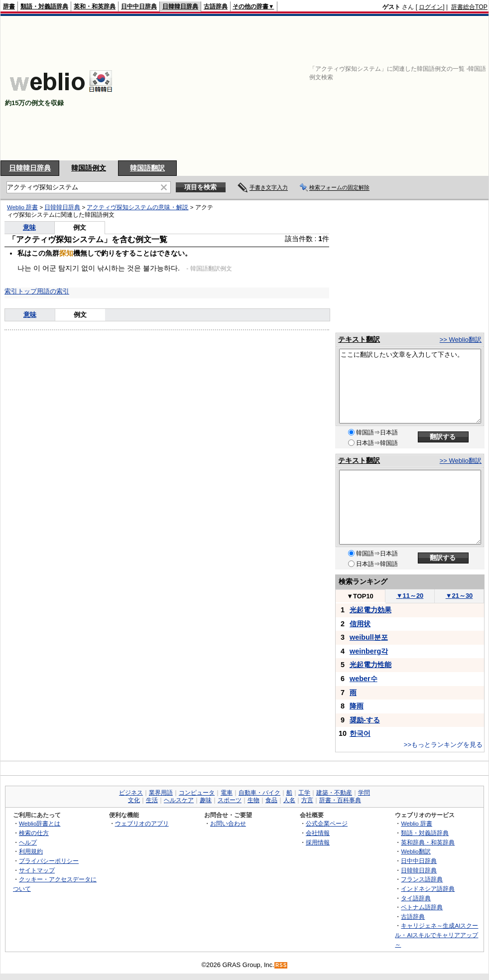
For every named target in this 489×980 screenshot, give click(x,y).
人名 (289, 800)
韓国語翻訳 (147, 168)
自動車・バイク (259, 793)
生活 (152, 800)
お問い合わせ (228, 823)
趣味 (206, 800)
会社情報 (318, 833)
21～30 (459, 596)
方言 (307, 800)
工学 (304, 793)
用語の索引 (53, 291)
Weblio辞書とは (40, 823)
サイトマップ (37, 870)
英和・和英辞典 (95, 6)
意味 (29, 227)
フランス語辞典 (422, 879)
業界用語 (161, 793)
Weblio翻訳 (416, 851)
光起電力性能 (370, 665)
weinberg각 (369, 651)
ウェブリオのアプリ (142, 823)
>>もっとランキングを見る (443, 745)
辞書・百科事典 (340, 800)
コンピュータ (197, 793)
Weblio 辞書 (22, 207)
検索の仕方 (34, 833)
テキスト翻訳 (359, 339)
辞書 (9, 6)
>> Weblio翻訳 (461, 340)
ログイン (431, 7)
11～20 (410, 596)
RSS (281, 965)
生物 (253, 800)
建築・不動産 (334, 793)
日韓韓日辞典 (180, 6)
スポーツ (230, 800)
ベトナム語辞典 (422, 907)
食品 (271, 800)
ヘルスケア (179, 800)
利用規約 (31, 851)
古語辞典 (216, 6)
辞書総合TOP (469, 7)
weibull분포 (369, 637)
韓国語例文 (89, 168)
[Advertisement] (359, 88)
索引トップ (21, 291)
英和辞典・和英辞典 (428, 842)
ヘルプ (28, 842)
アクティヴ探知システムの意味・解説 (137, 207)
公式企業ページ (327, 823)
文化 (134, 800)
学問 (364, 793)
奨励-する (365, 720)
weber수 (364, 679)
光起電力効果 (370, 610)
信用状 (360, 624)
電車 (227, 793)
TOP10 (360, 596)
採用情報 (318, 842)
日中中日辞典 (139, 6)
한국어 (360, 733)
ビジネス (131, 793)
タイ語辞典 (416, 898)
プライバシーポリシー (49, 861)
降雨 (357, 706)
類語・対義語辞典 (44, 6)
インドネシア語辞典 (428, 889)
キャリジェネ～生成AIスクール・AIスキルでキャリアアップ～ (436, 935)
